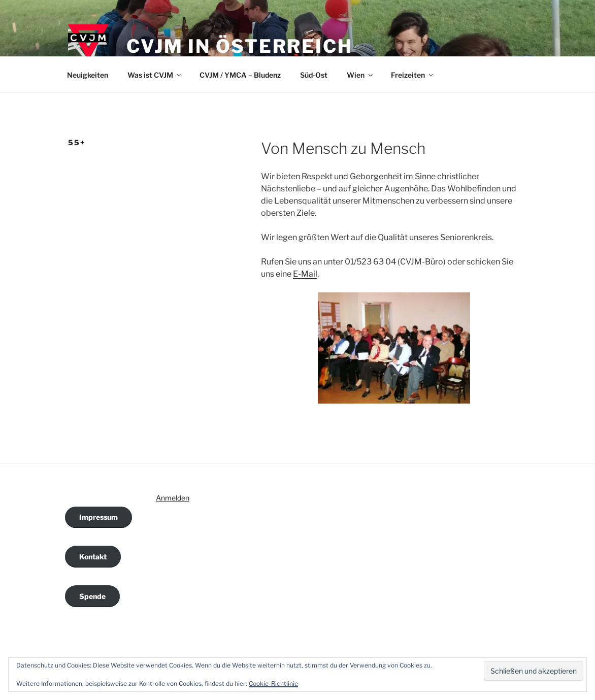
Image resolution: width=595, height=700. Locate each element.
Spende (92, 596)
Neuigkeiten (88, 75)
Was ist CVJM (155, 75)
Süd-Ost (314, 75)
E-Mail (305, 274)
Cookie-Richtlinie (273, 684)
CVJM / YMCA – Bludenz (240, 75)
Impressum (98, 517)
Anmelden (173, 498)
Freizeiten (413, 75)
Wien (360, 75)
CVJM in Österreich (240, 46)
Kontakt (93, 557)
